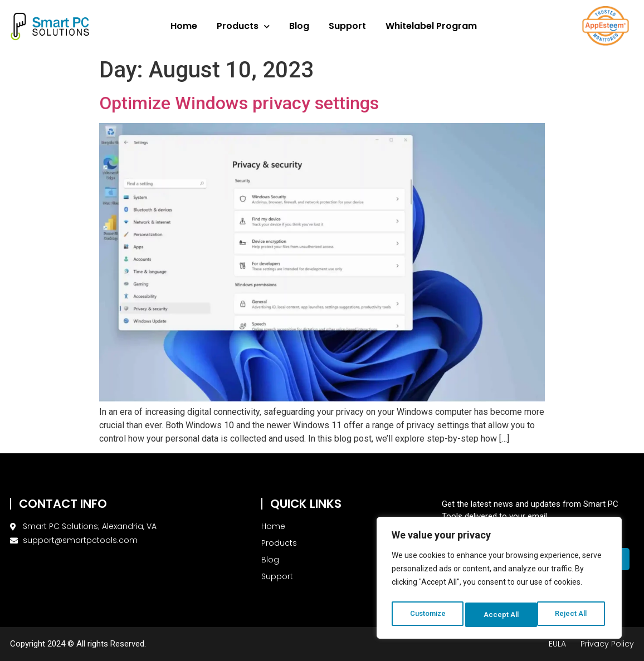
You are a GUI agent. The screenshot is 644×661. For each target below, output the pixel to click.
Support (347, 26)
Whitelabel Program (431, 26)
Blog (299, 26)
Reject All (501, 615)
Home (184, 26)
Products (243, 26)
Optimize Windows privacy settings (239, 103)
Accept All (572, 615)
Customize (428, 615)
